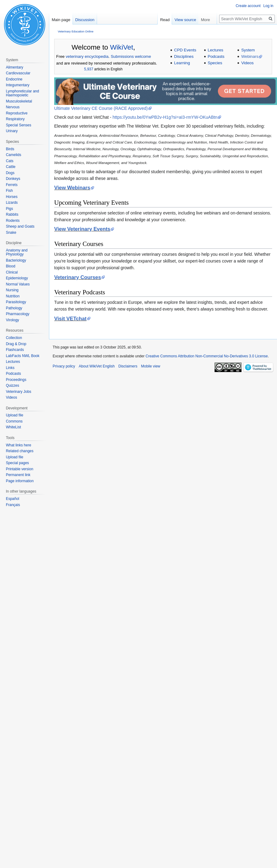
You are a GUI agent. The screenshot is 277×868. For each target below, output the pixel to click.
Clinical (12, 272)
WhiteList (13, 427)
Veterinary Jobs (19, 392)
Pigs (9, 209)
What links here (19, 445)
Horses (12, 197)
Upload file (15, 415)
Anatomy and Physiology (17, 252)
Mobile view (151, 366)
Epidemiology (17, 278)
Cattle (11, 167)
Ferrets (12, 185)
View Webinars (72, 188)
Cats (10, 161)
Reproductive (17, 113)
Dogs (10, 173)
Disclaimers (128, 366)
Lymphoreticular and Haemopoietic (22, 93)
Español (12, 499)
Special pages (17, 463)
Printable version (19, 469)
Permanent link (18, 475)
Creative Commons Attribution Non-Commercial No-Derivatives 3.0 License (207, 356)
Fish (9, 191)
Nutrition (13, 296)
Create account (248, 6)
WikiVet (122, 47)
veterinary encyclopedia (87, 56)
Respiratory (15, 119)
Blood (11, 266)
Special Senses (19, 125)
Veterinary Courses (78, 277)
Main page (61, 20)
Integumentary (18, 85)
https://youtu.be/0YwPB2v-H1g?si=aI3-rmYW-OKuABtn (165, 117)
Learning (182, 63)
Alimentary (15, 67)
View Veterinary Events (82, 229)
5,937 (89, 69)
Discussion (85, 20)
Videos (247, 63)
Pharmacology (18, 314)
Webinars (250, 56)
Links (10, 368)
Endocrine (14, 79)
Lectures (216, 50)
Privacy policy (64, 366)
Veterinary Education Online (76, 31)
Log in (268, 6)
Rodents (13, 221)
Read (176, 20)
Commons (14, 421)
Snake (11, 233)
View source (197, 20)
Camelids (13, 155)
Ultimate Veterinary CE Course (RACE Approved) (101, 108)
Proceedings (16, 380)
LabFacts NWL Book (23, 356)
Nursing (12, 290)
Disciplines (184, 56)
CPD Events (185, 50)
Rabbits (12, 214)
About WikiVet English (97, 366)
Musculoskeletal (19, 101)
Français (13, 505)
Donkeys (13, 179)
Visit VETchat (70, 319)
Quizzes (12, 386)
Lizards (12, 203)
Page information (20, 481)
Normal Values (18, 284)
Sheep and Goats (20, 226)
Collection (14, 338)
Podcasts (216, 56)
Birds (10, 149)
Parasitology (16, 302)
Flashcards (15, 350)
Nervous (13, 107)
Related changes (20, 451)
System (248, 50)
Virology (12, 320)
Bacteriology (16, 260)
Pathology (14, 308)
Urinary (12, 131)
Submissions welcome (131, 56)
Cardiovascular (18, 73)
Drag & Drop (16, 344)
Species (215, 63)
